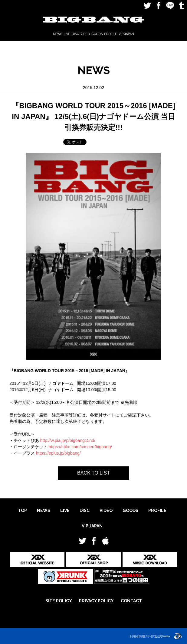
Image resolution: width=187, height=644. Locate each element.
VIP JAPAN (126, 34)
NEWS (58, 34)
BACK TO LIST (93, 473)
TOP (22, 510)
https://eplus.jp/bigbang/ (58, 453)
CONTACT (131, 601)
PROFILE (111, 34)
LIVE (67, 34)
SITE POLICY (59, 601)
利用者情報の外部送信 (145, 636)
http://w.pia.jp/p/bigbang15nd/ (68, 440)
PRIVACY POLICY (96, 601)
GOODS (97, 34)
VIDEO (85, 34)
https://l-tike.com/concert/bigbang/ (80, 447)
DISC (75, 34)
